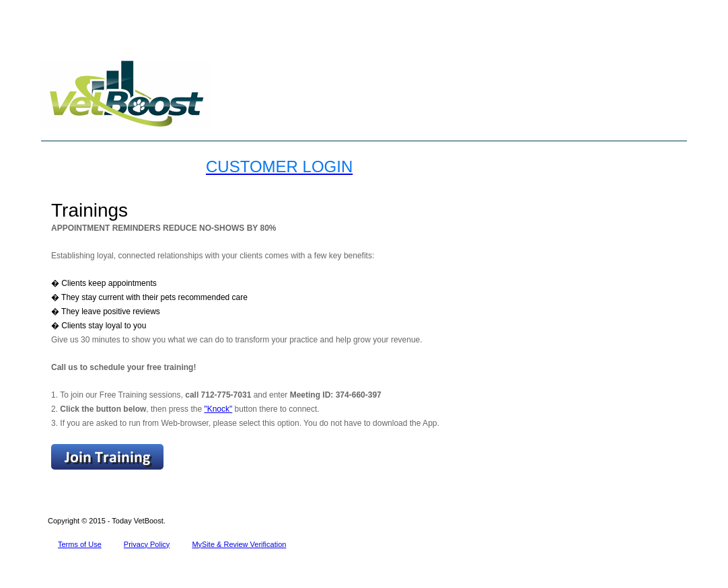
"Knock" (218, 409)
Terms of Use (80, 544)
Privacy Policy (147, 544)
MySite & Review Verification (239, 544)
